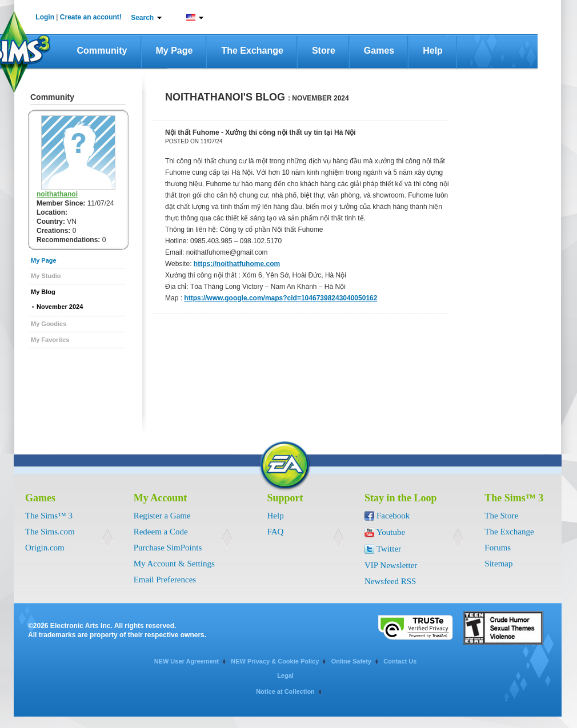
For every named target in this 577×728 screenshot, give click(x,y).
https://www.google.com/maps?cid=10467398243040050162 (281, 298)
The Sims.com (50, 532)
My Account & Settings (174, 564)
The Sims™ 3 (49, 516)
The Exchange (252, 51)
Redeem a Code (161, 532)
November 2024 (60, 307)
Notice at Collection (285, 691)
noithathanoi (57, 194)
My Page (175, 51)
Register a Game (162, 516)
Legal (285, 675)
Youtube (391, 532)
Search (142, 18)
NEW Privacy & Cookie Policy (275, 661)
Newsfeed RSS (390, 581)
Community (102, 51)
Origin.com (45, 548)
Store (324, 51)
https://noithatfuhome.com (237, 264)
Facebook (393, 516)
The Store (501, 516)
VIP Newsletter (391, 565)
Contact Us (400, 661)
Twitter (389, 549)
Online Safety (351, 661)
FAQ (276, 532)
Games (379, 51)
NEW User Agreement (187, 661)
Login (45, 17)
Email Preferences (165, 580)
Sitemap (498, 564)
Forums (498, 548)
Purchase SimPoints (168, 548)
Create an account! (91, 17)
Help (433, 51)
